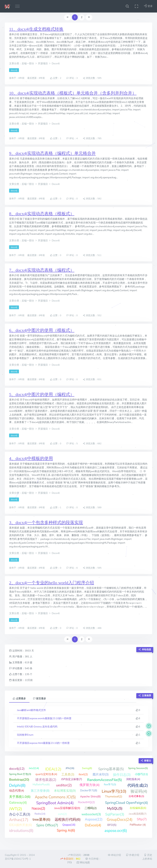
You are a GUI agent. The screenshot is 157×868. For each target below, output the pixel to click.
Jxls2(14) (34, 768)
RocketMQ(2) (86, 802)
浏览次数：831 (92, 380)
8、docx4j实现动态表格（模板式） (42, 214)
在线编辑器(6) (138, 808)
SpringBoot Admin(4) (55, 803)
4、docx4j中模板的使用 (31, 458)
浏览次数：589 (92, 508)
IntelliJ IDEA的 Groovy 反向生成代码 (37, 727)
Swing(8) (87, 768)
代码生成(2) (138, 785)
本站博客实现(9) (65, 791)
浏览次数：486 (92, 628)
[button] (127, 6)
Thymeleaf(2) (114, 797)
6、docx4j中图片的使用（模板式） (42, 330)
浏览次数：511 (92, 255)
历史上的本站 (147, 857)
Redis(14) (40, 814)
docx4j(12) (17, 769)
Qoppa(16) (69, 825)
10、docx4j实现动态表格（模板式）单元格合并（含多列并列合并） (73, 93)
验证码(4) (139, 791)
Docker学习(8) (89, 790)
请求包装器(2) (46, 780)
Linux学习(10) (114, 791)
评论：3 (72, 78)
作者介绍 (133, 855)
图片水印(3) (101, 774)
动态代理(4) (17, 791)
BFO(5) (112, 825)
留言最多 (40, 699)
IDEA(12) (53, 769)
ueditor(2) (64, 785)
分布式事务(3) (136, 796)
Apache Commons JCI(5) (55, 797)
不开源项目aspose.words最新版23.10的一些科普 (44, 718)
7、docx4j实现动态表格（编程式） (42, 270)
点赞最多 (19, 699)
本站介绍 (114, 855)
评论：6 (72, 568)
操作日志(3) (122, 775)
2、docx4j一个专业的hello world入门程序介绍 (52, 583)
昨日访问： (78, 855)
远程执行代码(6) (68, 819)
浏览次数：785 (92, 138)
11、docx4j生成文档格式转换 (36, 29)
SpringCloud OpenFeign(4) (126, 803)
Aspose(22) (94, 819)
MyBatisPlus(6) (41, 784)
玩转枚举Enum (25, 735)
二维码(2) (91, 808)
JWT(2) (16, 809)
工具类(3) (68, 774)
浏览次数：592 (92, 199)
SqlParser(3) (115, 814)
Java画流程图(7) (138, 814)
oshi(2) (62, 814)
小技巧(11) (141, 774)
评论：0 (72, 199)
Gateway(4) (18, 803)
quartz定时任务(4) (46, 774)
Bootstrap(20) (19, 780)
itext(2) (83, 774)
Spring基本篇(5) (111, 769)
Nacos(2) (38, 809)
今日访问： (70, 859)
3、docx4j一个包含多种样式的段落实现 (46, 523)
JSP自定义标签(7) (72, 779)
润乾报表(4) (133, 779)
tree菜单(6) (41, 819)
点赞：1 (56, 138)
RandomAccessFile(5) (105, 780)
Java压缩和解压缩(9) (67, 808)
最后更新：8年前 (36, 78)
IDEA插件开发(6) (21, 825)
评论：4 (72, 138)
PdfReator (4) (138, 825)
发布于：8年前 (17, 78)
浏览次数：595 (92, 78)
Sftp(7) (142, 819)
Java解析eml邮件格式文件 (31, 710)
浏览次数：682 (92, 443)
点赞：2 (56, 78)
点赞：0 (56, 199)
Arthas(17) (19, 820)
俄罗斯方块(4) (89, 785)
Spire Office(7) (47, 825)
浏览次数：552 (92, 315)
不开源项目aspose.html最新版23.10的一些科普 (43, 743)
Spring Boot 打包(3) (20, 774)
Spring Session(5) (138, 768)
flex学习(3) (110, 784)
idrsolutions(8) (21, 831)
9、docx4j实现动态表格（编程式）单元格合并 (52, 153)
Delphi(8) (17, 785)
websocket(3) (91, 814)
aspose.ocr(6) (116, 831)
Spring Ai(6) (66, 830)
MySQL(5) (115, 809)
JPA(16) (70, 768)
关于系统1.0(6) (20, 797)
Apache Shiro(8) (90, 797)
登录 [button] (148, 6)
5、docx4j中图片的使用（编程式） (42, 394)
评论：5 (72, 443)
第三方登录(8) (40, 791)
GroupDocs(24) (120, 820)
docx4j (14, 70)
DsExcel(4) (93, 825)
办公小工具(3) (20, 814)
